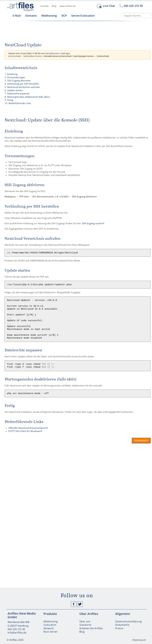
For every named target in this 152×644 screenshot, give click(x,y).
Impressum (139, 640)
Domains (31, 16)
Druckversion (141, 440)
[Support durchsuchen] (137, 16)
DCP (64, 16)
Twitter (80, 604)
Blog (54, 6)
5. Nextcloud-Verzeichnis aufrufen (22, 87)
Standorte (85, 625)
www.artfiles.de (67, 6)
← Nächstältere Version (32, 56)
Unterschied (14, 56)
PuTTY (57, 218)
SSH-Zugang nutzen (92, 223)
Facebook (74, 604)
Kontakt (45, 6)
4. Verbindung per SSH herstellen (22, 84)
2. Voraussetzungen (15, 77)
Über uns (85, 621)
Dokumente (122, 625)
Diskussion (55, 53)
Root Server (51, 632)
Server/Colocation (83, 16)
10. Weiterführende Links (18, 103)
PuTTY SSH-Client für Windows (24, 431)
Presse (119, 628)
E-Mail (17, 16)
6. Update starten (14, 90)
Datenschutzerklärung (128, 621)
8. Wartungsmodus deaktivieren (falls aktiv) (27, 97)
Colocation (50, 625)
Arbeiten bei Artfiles (91, 628)
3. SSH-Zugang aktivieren (18, 80)
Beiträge (65, 53)
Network (48, 628)
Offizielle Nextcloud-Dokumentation (27, 428)
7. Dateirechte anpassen (17, 93)
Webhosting (49, 16)
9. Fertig (9, 100)
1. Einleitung (11, 74)
